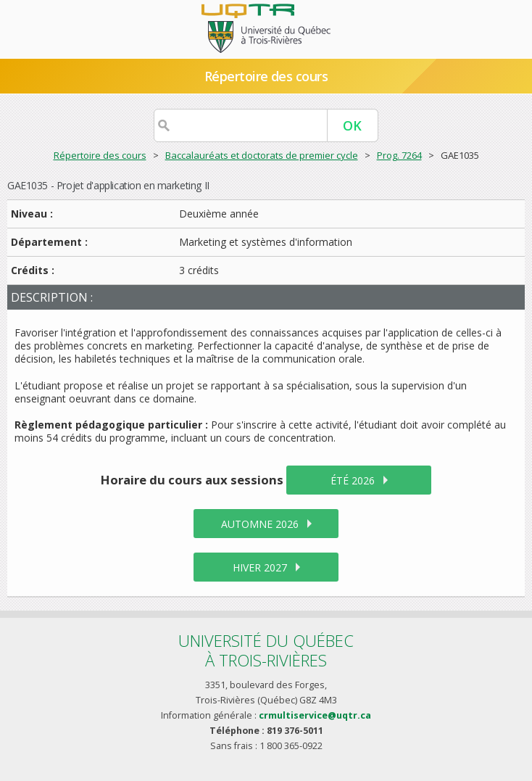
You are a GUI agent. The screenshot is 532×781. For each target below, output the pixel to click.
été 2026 (353, 480)
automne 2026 (260, 524)
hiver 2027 (260, 567)
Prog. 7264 (399, 155)
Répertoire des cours (266, 76)
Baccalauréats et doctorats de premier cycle (262, 155)
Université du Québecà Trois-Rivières (266, 650)
